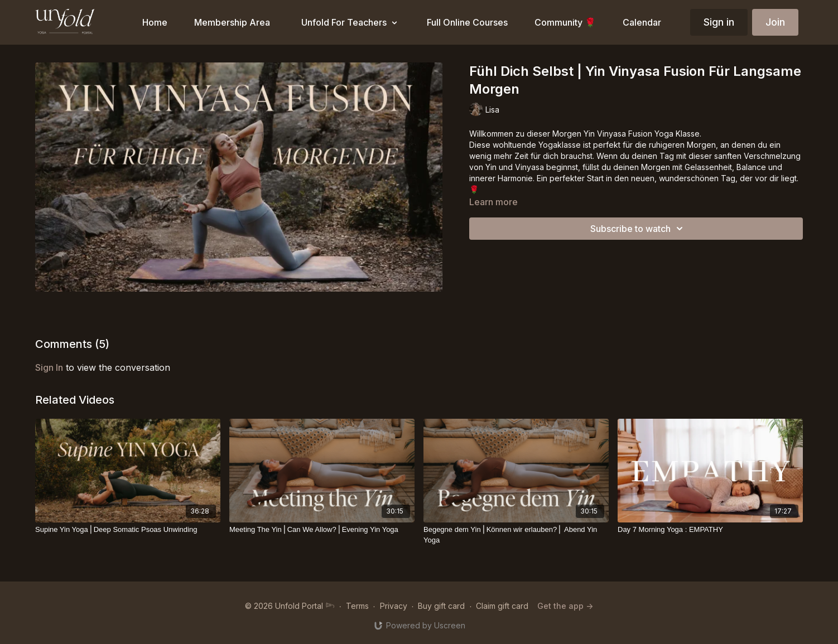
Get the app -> (565, 606)
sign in (49, 367)
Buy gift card (441, 606)
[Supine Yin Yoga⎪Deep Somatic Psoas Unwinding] (128, 530)
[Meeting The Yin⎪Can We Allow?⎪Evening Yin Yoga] (322, 530)
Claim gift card (502, 606)
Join (775, 22)
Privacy (394, 606)
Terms (357, 606)
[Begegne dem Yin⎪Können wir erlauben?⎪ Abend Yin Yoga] (516, 535)
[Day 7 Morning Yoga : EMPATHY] (710, 530)
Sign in (719, 22)
